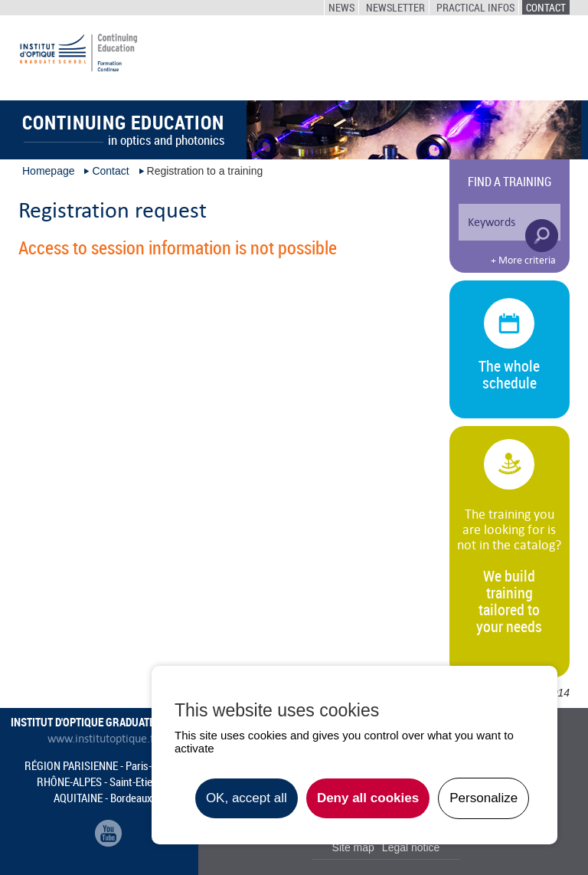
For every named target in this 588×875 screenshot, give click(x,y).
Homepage (49, 171)
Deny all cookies (368, 798)
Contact (546, 7)
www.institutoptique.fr (103, 739)
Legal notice (411, 847)
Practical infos (475, 7)
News (341, 7)
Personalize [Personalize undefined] (483, 798)
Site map (353, 847)
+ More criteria (523, 261)
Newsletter (395, 7)
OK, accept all (247, 798)
